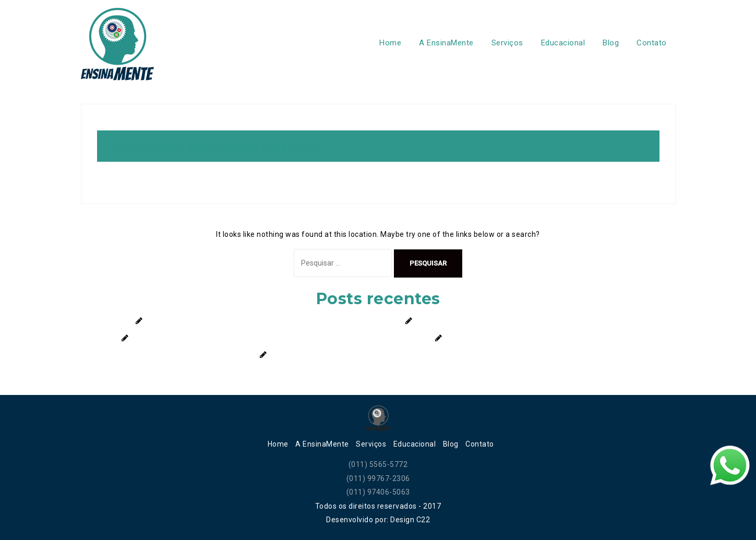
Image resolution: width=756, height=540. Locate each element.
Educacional (563, 43)
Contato (652, 43)
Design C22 (410, 520)
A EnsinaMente (446, 43)
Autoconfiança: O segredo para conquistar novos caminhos (521, 321)
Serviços (507, 43)
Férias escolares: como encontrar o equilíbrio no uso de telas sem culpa (273, 321)
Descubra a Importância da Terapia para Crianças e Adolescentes (387, 355)
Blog (611, 43)
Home (390, 43)
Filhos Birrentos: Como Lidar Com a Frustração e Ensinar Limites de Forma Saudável (281, 338)
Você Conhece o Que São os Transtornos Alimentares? (543, 338)
